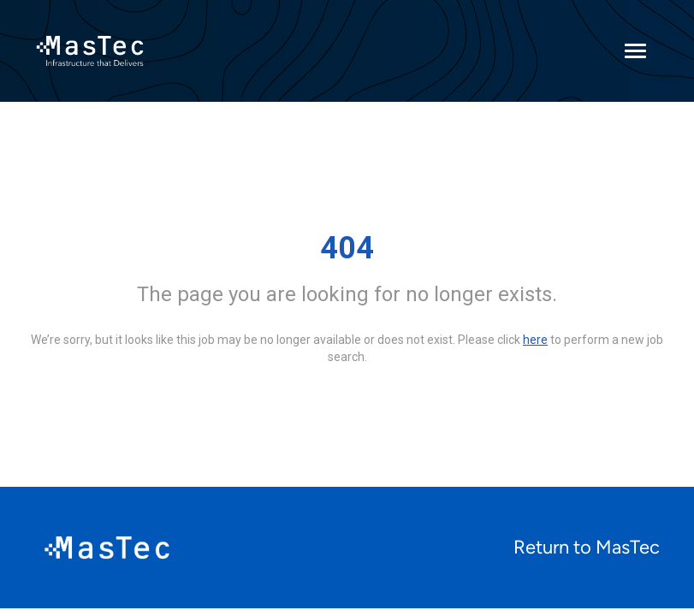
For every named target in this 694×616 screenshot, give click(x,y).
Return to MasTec (587, 547)
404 (347, 248)
